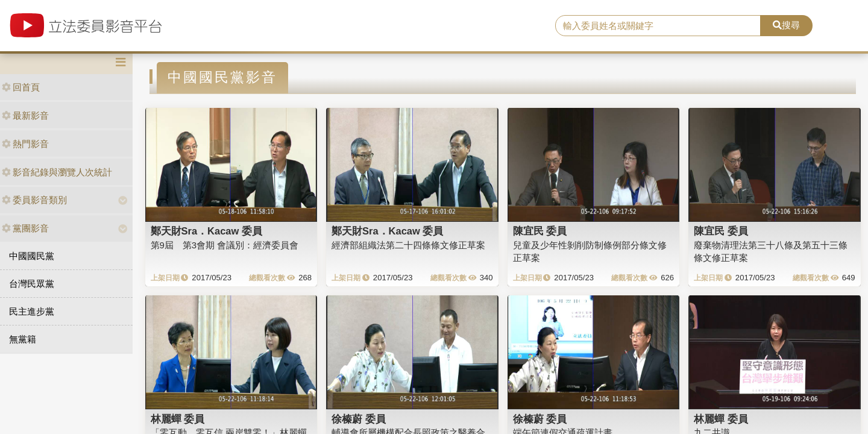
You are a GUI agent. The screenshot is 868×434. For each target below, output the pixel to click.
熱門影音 (25, 144)
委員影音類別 (34, 200)
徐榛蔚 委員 (359, 419)
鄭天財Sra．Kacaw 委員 (206, 231)
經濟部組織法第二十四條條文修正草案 (408, 245)
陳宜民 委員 (540, 231)
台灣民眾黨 (32, 284)
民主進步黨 (32, 311)
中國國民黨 (32, 256)
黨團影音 (25, 228)
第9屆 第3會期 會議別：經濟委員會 (225, 245)
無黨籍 (23, 339)
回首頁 (21, 87)
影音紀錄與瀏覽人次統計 (57, 172)
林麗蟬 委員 (178, 419)
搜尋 (786, 25)
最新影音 (25, 115)
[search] (658, 26)
